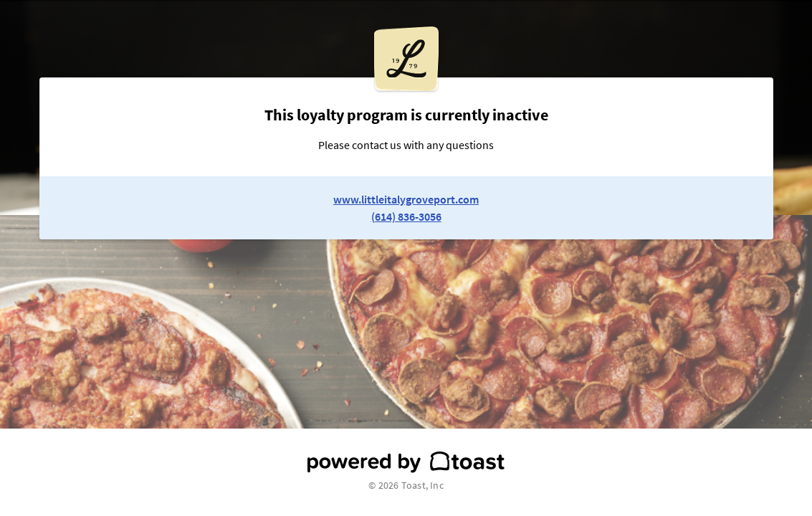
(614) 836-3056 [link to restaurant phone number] (406, 216)
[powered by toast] (406, 462)
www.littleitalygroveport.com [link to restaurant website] (406, 199)
